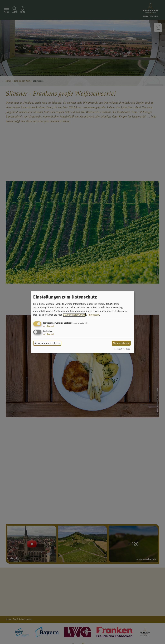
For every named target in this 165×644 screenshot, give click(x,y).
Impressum (94, 315)
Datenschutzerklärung (74, 315)
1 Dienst (48, 326)
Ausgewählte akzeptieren (47, 343)
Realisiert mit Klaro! (122, 349)
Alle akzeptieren (121, 343)
